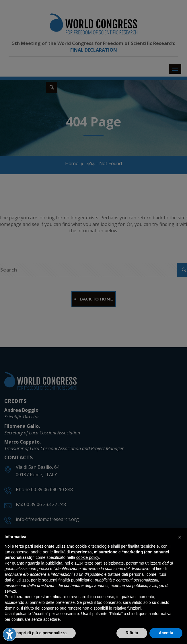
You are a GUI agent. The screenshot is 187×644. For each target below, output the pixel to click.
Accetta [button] (166, 633)
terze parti (93, 563)
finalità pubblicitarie (76, 580)
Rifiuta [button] (132, 633)
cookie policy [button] (88, 557)
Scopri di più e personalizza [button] (40, 633)
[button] (180, 537)
